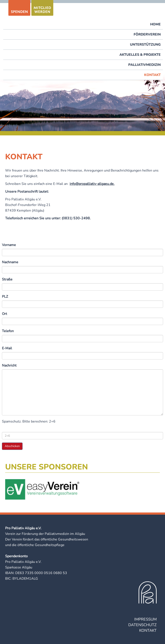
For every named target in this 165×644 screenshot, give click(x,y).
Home (155, 24)
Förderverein (147, 34)
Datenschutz (142, 625)
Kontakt (152, 75)
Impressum (145, 619)
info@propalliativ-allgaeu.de (92, 184)
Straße (7, 279)
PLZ (5, 297)
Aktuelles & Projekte (140, 55)
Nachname (10, 262)
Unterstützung (145, 45)
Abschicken (12, 446)
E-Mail (7, 348)
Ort (5, 314)
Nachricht (9, 365)
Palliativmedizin (144, 65)
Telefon (8, 331)
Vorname (9, 245)
